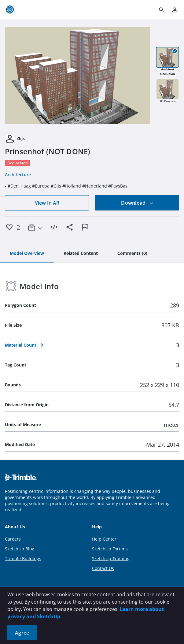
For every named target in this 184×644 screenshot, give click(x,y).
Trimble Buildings (23, 558)
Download (137, 203)
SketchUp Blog (20, 549)
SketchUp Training (111, 558)
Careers (13, 539)
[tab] (27, 254)
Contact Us (103, 568)
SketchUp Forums (110, 549)
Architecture (18, 175)
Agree (22, 633)
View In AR (47, 203)
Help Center (104, 539)
